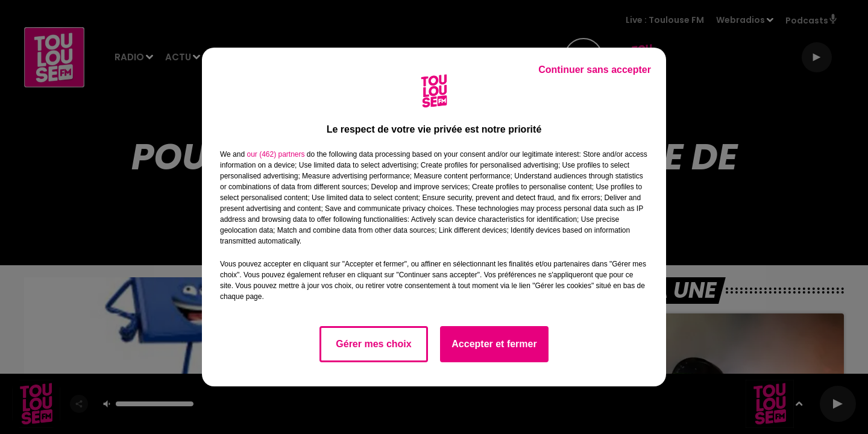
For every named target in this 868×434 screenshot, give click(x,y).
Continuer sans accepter (595, 70)
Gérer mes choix (373, 344)
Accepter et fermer (494, 344)
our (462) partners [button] (275, 154)
